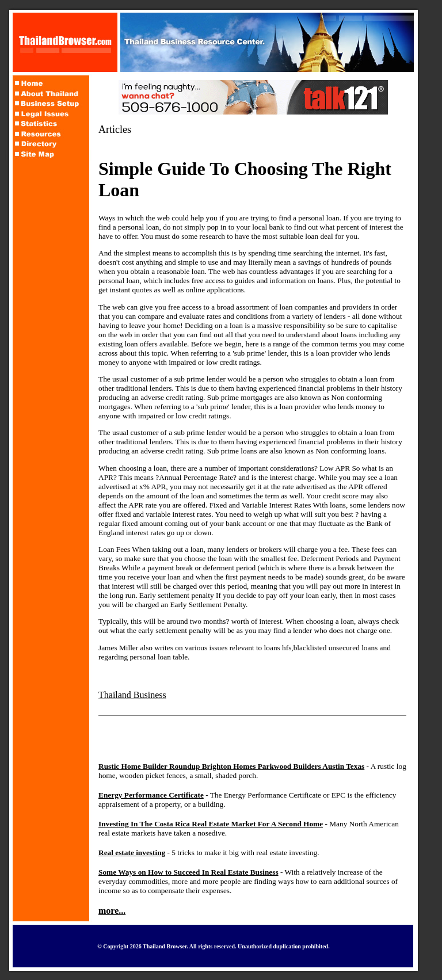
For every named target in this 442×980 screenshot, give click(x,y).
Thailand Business (132, 695)
